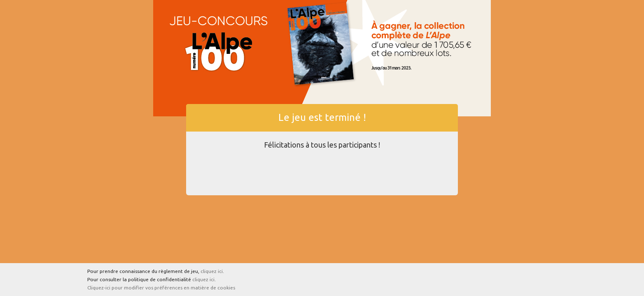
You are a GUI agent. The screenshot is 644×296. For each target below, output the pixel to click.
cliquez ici (212, 271)
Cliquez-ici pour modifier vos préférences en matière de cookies (161, 288)
